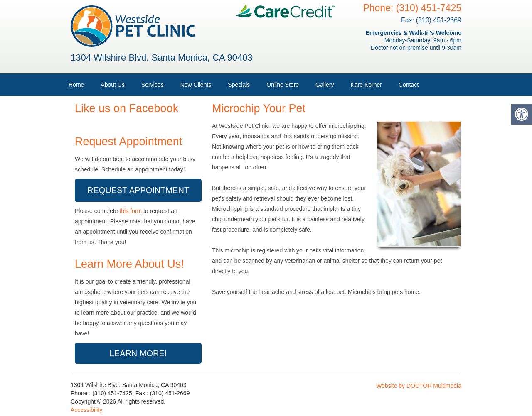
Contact (409, 85)
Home (76, 85)
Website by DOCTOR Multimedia (419, 386)
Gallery (325, 85)
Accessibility (86, 410)
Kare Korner (366, 85)
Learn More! (138, 353)
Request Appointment (138, 190)
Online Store (283, 85)
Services (153, 85)
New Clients (196, 85)
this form (131, 211)
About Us (113, 85)
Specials (239, 85)
